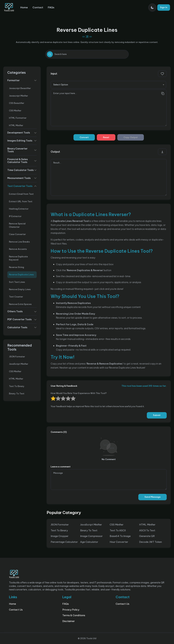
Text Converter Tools (20, 186)
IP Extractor (15, 216)
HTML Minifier (16, 125)
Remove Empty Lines (20, 289)
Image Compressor (91, 536)
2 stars (66, 396)
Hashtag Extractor (19, 209)
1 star (71, 396)
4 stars (56, 396)
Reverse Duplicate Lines (21, 274)
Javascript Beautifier (20, 88)
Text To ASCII (118, 530)
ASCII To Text (147, 530)
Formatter (13, 80)
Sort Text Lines (17, 282)
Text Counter (16, 297)
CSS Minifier (15, 111)
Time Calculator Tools (20, 170)
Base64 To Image (120, 536)
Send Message (152, 497)
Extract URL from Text (21, 201)
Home (24, 7)
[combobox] (108, 85)
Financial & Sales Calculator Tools (18, 161)
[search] (50, 54)
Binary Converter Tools (17, 150)
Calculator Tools (17, 327)
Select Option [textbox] (61, 85)
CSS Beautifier (17, 103)
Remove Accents (18, 249)
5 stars (51, 396)
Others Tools (15, 311)
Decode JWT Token (150, 542)
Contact (38, 7)
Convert (84, 137)
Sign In (164, 7)
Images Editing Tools (20, 141)
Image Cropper (60, 536)
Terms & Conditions (74, 615)
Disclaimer (69, 621)
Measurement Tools (19, 178)
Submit (157, 415)
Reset (106, 137)
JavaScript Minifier (19, 364)
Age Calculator (89, 542)
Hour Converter (119, 542)
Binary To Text (17, 393)
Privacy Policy (71, 610)
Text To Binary (17, 386)
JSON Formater (17, 357)
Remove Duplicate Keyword (18, 258)
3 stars (61, 396)
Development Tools (19, 133)
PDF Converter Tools (19, 319)
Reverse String (16, 267)
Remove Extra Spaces (20, 304)
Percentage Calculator (64, 542)
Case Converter (17, 234)
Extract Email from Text (21, 194)
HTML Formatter (18, 118)
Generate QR (147, 536)
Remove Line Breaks (19, 242)
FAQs (51, 7)
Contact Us (16, 610)
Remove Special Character (17, 225)
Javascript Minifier (18, 96)
